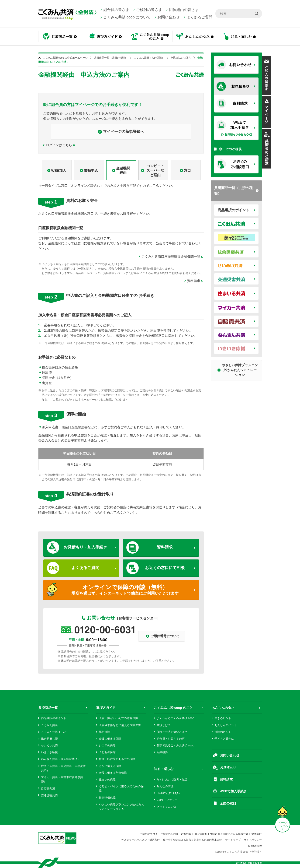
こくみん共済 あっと (54, 732)
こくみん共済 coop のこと (150, 37)
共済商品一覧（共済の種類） (233, 191)
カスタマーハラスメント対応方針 (140, 840)
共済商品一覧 (61, 37)
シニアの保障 (107, 745)
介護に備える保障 (110, 739)
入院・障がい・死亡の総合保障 (118, 718)
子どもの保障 (107, 752)
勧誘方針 (257, 834)
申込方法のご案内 (181, 58)
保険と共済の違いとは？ (172, 732)
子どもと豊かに (224, 739)
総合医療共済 (49, 739)
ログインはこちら (59, 145)
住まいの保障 (107, 780)
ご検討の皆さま (149, 10)
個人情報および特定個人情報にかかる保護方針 (221, 834)
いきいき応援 (49, 752)
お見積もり (228, 767)
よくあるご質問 (200, 17)
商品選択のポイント (233, 210)
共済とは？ (164, 725)
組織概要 (162, 752)
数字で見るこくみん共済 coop (175, 745)
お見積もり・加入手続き (85, 547)
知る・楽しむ (240, 37)
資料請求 (194, 281)
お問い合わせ (169, 17)
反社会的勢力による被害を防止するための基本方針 (192, 840)
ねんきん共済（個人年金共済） (61, 759)
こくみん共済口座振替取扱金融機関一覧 (173, 257)
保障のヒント (223, 732)
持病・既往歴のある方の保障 (117, 759)
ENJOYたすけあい (168, 793)
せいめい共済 (49, 745)
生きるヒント (223, 718)
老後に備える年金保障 (113, 773)
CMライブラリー (167, 800)
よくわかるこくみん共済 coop (175, 718)
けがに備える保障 (110, 766)
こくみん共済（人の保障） (149, 58)
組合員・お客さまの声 (171, 739)
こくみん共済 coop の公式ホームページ (65, 58)
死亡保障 (104, 732)
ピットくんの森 (166, 807)
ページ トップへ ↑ (283, 826)
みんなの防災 (165, 786)
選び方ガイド (105, 37)
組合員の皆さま (116, 10)
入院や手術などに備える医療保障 (120, 725)
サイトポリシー (253, 840)
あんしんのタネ (195, 37)
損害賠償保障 (107, 798)
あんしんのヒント (226, 725)
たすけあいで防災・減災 (172, 780)
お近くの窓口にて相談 (165, 568)
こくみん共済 (49, 725)
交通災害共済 (49, 795)
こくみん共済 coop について (127, 17)
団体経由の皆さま (184, 10)
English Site (255, 846)
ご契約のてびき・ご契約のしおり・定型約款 (166, 834)
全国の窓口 (228, 803)
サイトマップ (233, 840)
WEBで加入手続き (233, 791)
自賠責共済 (48, 788)
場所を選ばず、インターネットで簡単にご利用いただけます (125, 590)
